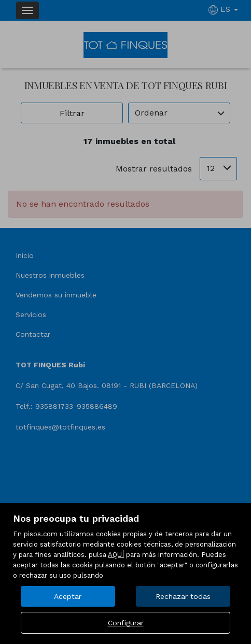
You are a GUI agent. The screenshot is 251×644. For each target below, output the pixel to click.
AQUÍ (116, 555)
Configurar (126, 623)
